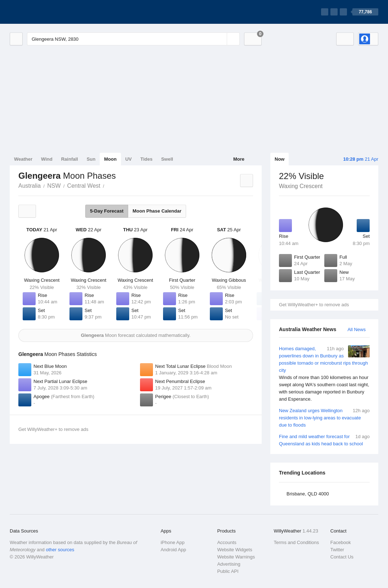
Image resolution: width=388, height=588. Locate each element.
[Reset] (221, 39)
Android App (173, 550)
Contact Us (342, 557)
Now (279, 159)
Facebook (341, 542)
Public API (228, 571)
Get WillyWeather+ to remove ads (314, 305)
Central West (84, 186)
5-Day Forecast (107, 211)
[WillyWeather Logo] (44, 12)
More (239, 159)
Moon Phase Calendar (157, 211)
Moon (110, 159)
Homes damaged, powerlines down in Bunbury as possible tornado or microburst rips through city (324, 374)
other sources (60, 550)
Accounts (227, 542)
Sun (91, 159)
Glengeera (108, 185)
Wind (47, 159)
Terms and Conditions (297, 542)
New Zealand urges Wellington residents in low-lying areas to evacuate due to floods (324, 417)
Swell (167, 159)
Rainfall (70, 159)
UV (128, 159)
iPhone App (173, 542)
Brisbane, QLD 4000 (308, 494)
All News (357, 329)
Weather (23, 159)
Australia (30, 186)
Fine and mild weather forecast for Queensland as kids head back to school (324, 440)
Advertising (229, 564)
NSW (54, 186)
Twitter (337, 550)
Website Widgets (234, 550)
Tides (146, 159)
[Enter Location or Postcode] (133, 39)
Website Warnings (236, 557)
